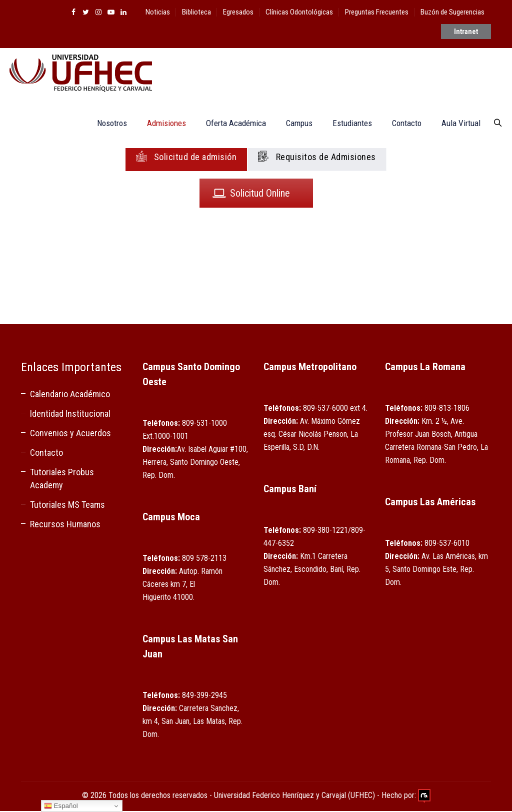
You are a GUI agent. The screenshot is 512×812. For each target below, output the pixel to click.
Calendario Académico (70, 395)
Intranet (466, 37)
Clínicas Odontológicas (299, 12)
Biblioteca (196, 12)
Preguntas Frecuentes (377, 12)
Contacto (402, 124)
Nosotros (107, 124)
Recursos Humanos (65, 525)
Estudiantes (348, 124)
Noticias (158, 12)
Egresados (238, 12)
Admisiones (162, 124)
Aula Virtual (456, 124)
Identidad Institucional (70, 415)
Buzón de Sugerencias (452, 12)
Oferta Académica (231, 124)
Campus (295, 124)
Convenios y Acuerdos (70, 434)
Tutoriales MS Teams (67, 506)
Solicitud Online (251, 194)
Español (61, 806)
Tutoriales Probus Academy (62, 480)
